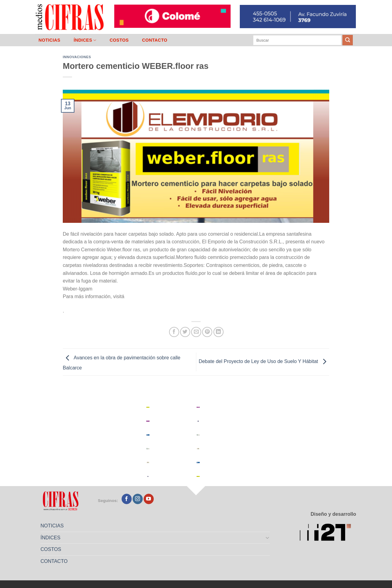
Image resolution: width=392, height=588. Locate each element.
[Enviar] (348, 40)
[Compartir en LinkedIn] (219, 332)
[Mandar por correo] (196, 332)
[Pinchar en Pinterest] (207, 332)
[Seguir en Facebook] (127, 499)
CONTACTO (155, 40)
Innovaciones (77, 57)
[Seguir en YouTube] (149, 499)
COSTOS (119, 40)
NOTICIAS (49, 40)
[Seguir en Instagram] (138, 499)
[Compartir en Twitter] (185, 332)
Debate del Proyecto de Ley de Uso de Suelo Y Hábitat (264, 362)
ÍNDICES (85, 40)
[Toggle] (268, 537)
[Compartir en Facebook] (174, 332)
